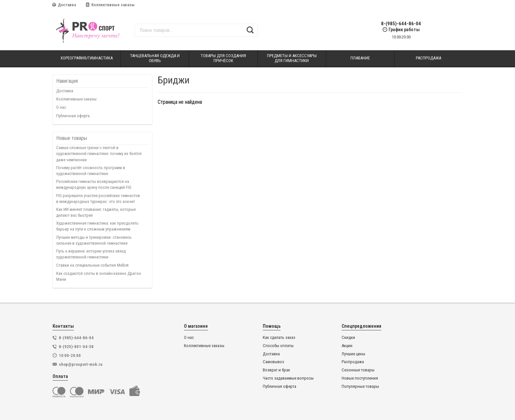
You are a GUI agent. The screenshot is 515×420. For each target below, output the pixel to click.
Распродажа (353, 362)
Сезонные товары (358, 370)
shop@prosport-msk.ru (81, 364)
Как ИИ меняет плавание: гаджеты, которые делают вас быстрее (96, 212)
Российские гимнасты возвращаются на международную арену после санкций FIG (94, 184)
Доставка (64, 5)
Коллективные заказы (110, 5)
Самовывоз (273, 362)
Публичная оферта (73, 116)
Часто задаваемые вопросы (288, 378)
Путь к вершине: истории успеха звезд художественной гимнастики (91, 254)
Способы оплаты (278, 346)
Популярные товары (360, 387)
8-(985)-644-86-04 (401, 24)
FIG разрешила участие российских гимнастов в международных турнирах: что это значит (98, 199)
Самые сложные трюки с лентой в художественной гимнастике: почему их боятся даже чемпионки (99, 154)
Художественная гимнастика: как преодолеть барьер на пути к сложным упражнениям (97, 226)
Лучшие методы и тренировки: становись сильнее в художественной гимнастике (94, 240)
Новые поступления (360, 378)
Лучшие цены (353, 354)
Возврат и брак (276, 370)
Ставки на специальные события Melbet (92, 265)
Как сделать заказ (279, 338)
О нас (61, 107)
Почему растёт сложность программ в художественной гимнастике (91, 171)
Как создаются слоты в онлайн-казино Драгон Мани (99, 276)
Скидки (348, 338)
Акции (347, 346)
